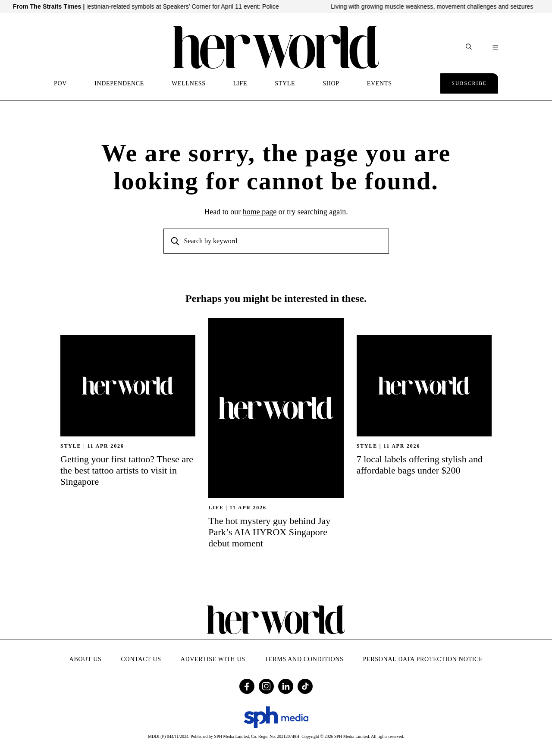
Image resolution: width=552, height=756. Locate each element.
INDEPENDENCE (119, 83)
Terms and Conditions (304, 659)
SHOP (331, 83)
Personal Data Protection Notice (423, 659)
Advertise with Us (213, 659)
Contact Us (141, 659)
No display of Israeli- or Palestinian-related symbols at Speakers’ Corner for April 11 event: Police (159, 6)
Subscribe (469, 83)
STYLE (285, 83)
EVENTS (379, 83)
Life (216, 508)
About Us (86, 659)
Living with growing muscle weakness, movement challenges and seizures (445, 6)
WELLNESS (189, 83)
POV (60, 83)
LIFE (240, 83)
